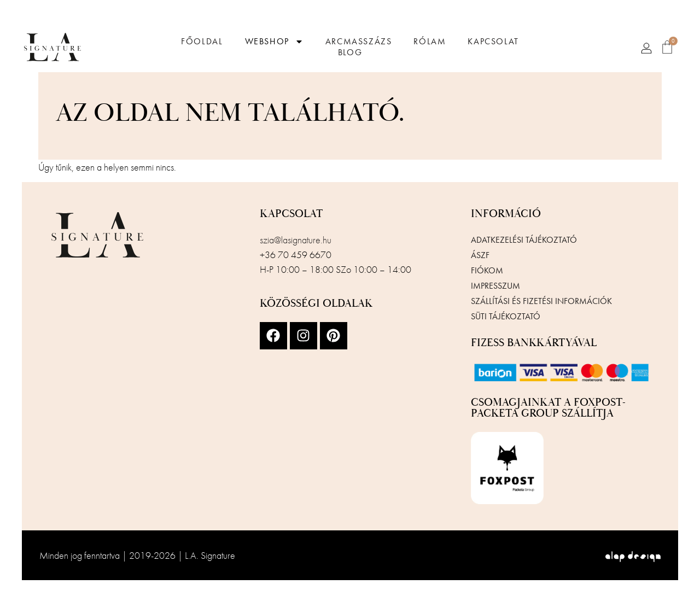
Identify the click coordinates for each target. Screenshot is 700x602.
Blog (350, 52)
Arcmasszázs (359, 42)
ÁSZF (480, 255)
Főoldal (202, 42)
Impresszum (495, 286)
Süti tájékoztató (506, 316)
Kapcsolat (493, 42)
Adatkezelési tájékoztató (524, 240)
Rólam (430, 42)
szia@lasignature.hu (296, 240)
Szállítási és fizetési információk (541, 301)
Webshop (274, 42)
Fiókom (487, 270)
